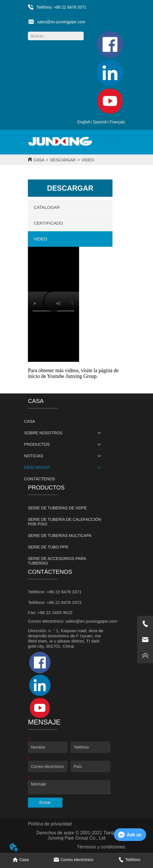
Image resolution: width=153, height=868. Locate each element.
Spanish (100, 122)
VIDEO (88, 160)
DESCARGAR (63, 160)
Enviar (45, 802)
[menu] (113, 142)
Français (117, 122)
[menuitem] (113, 142)
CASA (39, 160)
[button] (113, 142)
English (84, 122)
